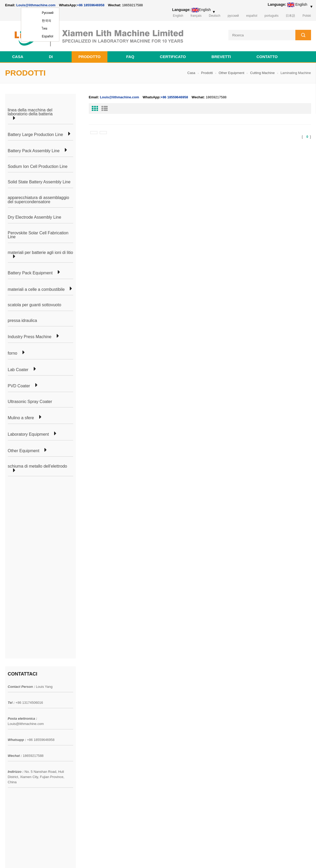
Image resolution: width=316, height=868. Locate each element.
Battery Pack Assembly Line (34, 151)
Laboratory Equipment (28, 434)
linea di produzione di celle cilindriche (97, 697)
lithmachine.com (122, 857)
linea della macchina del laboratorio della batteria (30, 112)
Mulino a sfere (21, 418)
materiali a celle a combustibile (36, 290)
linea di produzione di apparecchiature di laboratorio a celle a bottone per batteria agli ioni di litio (188, 710)
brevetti (221, 57)
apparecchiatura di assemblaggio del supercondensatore (39, 200)
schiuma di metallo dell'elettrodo (38, 466)
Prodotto (90, 57)
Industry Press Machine (30, 337)
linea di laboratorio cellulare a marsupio (98, 688)
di (51, 57)
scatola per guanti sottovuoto (35, 305)
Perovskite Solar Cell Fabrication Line (38, 235)
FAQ (130, 57)
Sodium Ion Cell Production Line (38, 167)
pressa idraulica (22, 321)
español (252, 16)
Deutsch (215, 16)
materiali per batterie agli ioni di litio (41, 253)
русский (233, 16)
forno (13, 353)
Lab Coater (18, 370)
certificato (173, 57)
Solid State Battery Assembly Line (39, 182)
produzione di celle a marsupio (91, 678)
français (196, 16)
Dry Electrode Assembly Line (35, 217)
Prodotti (207, 73)
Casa (18, 57)
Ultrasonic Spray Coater (30, 402)
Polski (307, 16)
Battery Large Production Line (36, 135)
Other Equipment (231, 73)
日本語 (290, 16)
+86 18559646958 (91, 5)
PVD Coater (19, 386)
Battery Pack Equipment (30, 273)
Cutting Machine (262, 73)
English (178, 16)
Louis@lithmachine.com (26, 545)
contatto (267, 57)
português (271, 16)
